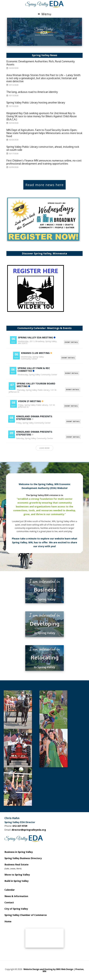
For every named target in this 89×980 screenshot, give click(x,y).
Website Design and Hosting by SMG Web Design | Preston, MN (54, 970)
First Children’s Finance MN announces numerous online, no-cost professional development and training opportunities (44, 162)
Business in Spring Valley (19, 852)
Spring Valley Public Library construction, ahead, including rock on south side (43, 148)
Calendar (10, 890)
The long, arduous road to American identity (32, 92)
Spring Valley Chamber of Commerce (26, 915)
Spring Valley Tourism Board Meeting (36, 385)
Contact (9, 902)
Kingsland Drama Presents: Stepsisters (34, 418)
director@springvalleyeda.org (29, 830)
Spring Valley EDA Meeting (35, 337)
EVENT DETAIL (71, 342)
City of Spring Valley (16, 909)
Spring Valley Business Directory (23, 858)
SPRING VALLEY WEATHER (44, 938)
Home (8, 921)
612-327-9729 (20, 826)
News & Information (16, 896)
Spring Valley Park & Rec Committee (34, 370)
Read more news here (44, 185)
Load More (44, 448)
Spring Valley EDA (44, 4)
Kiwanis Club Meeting (35, 353)
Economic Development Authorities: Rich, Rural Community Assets (41, 63)
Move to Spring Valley (17, 875)
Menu (46, 14)
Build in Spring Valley (16, 881)
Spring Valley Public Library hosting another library (36, 102)
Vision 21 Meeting (29, 401)
